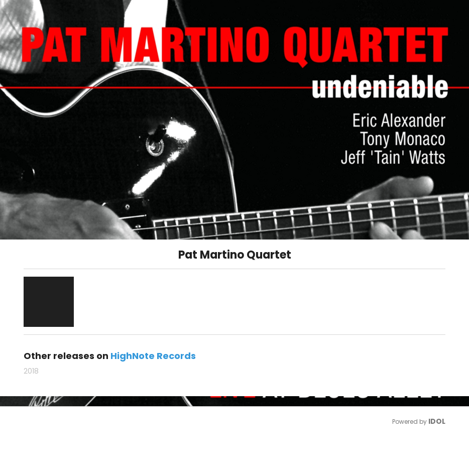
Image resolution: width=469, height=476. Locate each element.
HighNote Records (153, 356)
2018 (31, 371)
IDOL (437, 421)
